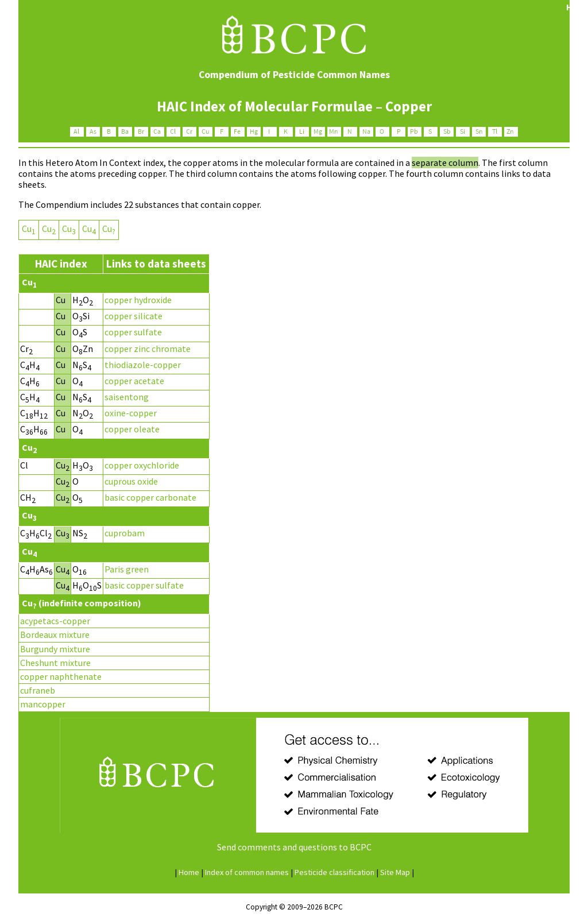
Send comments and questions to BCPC (294, 847)
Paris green (127, 569)
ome (189, 872)
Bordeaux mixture (55, 634)
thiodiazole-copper (143, 365)
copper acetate (134, 381)
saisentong (127, 397)
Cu (29, 229)
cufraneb (38, 690)
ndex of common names (247, 872)
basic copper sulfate (144, 585)
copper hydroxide (138, 300)
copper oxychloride (142, 465)
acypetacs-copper (55, 621)
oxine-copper (131, 413)
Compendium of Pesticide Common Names (294, 75)
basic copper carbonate (150, 497)
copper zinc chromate (148, 349)
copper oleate (132, 429)
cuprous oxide (131, 481)
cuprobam (125, 533)
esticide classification (334, 872)
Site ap (395, 872)
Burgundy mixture (55, 649)
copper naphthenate (61, 676)
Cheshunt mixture (55, 663)
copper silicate (134, 316)
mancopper (43, 704)
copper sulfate (133, 332)
